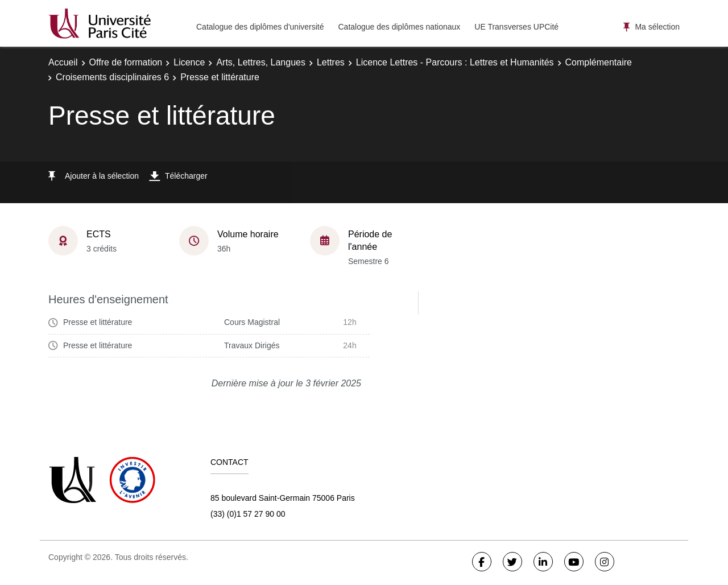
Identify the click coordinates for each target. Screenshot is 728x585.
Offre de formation (126, 62)
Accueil (63, 62)
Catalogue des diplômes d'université (260, 27)
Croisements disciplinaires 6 (112, 77)
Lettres (331, 62)
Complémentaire (599, 62)
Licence (189, 62)
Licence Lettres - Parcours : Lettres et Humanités (455, 62)
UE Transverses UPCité (516, 27)
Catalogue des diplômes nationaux (399, 27)
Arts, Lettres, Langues (261, 62)
